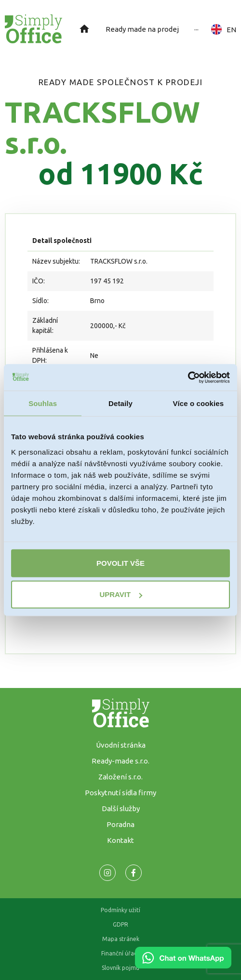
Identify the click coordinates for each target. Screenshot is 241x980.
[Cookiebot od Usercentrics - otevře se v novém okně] (188, 377)
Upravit (121, 594)
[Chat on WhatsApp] (183, 965)
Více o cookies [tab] (199, 403)
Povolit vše (120, 563)
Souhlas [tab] (43, 403)
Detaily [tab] (120, 403)
